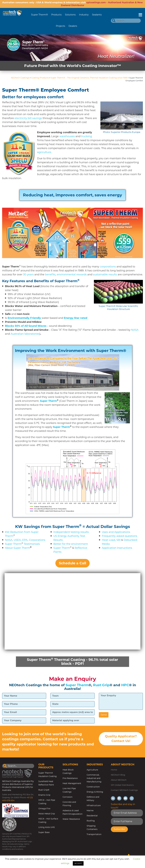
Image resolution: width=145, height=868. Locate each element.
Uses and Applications (116, 532)
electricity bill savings (28, 118)
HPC (125, 685)
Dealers (73, 26)
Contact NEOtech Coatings (124, 790)
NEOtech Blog (118, 775)
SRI (118, 540)
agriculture (44, 152)
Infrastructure (94, 806)
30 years (28, 275)
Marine (90, 811)
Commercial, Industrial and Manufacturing (94, 779)
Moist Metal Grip (47, 814)
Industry (84, 15)
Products (56, 15)
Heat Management (72, 784)
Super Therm (13, 544)
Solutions (70, 15)
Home (114, 770)
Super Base (44, 833)
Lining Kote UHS (47, 828)
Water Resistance (71, 819)
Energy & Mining (95, 792)
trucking (87, 136)
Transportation (94, 835)
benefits (50, 275)
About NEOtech (119, 780)
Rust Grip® (44, 790)
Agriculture (92, 770)
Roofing (91, 821)
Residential (92, 816)
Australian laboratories (25, 334)
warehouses (67, 136)
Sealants (97, 15)
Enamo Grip (44, 795)
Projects (61, 26)
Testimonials (32, 544)
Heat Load (108, 540)
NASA (135, 330)
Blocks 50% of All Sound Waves (26, 326)
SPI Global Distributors (122, 785)
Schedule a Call (72, 563)
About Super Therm (17, 548)
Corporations (37, 540)
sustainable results (105, 275)
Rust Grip (101, 685)
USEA (17, 540)
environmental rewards (72, 275)
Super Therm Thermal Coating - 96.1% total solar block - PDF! (72, 661)
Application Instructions (117, 548)
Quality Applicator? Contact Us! (121, 739)
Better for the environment (71, 544)
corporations (108, 267)
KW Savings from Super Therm (47, 527)
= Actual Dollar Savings (106, 527)
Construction (93, 787)
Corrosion (67, 797)
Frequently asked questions (120, 536)
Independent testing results (71, 532)
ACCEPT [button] (78, 863)
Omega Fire (44, 809)
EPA (25, 540)
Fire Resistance (70, 779)
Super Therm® (40, 15)
